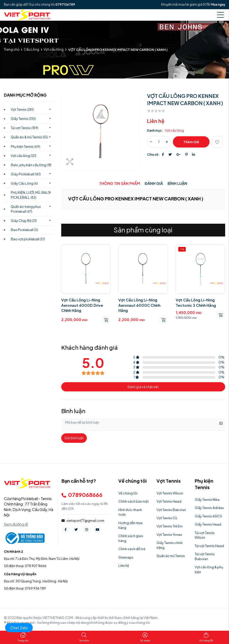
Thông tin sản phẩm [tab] (120, 183)
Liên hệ (124, 566)
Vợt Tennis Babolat (171, 510)
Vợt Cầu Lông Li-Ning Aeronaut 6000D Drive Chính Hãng (82, 305)
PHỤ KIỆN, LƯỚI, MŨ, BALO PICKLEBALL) (31, 195)
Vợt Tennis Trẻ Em (170, 526)
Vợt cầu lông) (24, 156)
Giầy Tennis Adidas (209, 508)
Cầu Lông (32, 49)
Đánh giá (154, 183)
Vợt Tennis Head (169, 501)
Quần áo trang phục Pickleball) (26, 209)
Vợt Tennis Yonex (169, 535)
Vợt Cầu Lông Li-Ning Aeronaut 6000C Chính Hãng (139, 305)
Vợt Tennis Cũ (167, 518)
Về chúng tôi (128, 493)
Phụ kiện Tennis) (25, 146)
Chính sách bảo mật (133, 501)
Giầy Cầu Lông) (24, 183)
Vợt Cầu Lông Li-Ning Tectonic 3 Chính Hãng (196, 302)
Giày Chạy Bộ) (24, 221)
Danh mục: (155, 130)
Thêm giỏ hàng (191, 144)
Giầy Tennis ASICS (208, 516)
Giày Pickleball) (26, 174)
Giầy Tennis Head (208, 524)
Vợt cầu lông (54, 49)
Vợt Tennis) (22, 109)
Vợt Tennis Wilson (170, 493)
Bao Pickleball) (24, 230)
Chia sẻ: (153, 154)
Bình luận (177, 183)
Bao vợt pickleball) (28, 239)
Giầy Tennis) (23, 119)
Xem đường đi (16, 524)
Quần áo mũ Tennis (171, 556)
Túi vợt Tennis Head (209, 546)
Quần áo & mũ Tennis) (29, 137)
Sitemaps (126, 557)
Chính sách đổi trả (132, 549)
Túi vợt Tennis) (25, 128)
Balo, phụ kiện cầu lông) (31, 165)
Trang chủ (12, 49)
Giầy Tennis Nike (207, 500)
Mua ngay (218, 4)
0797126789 (65, 4)
